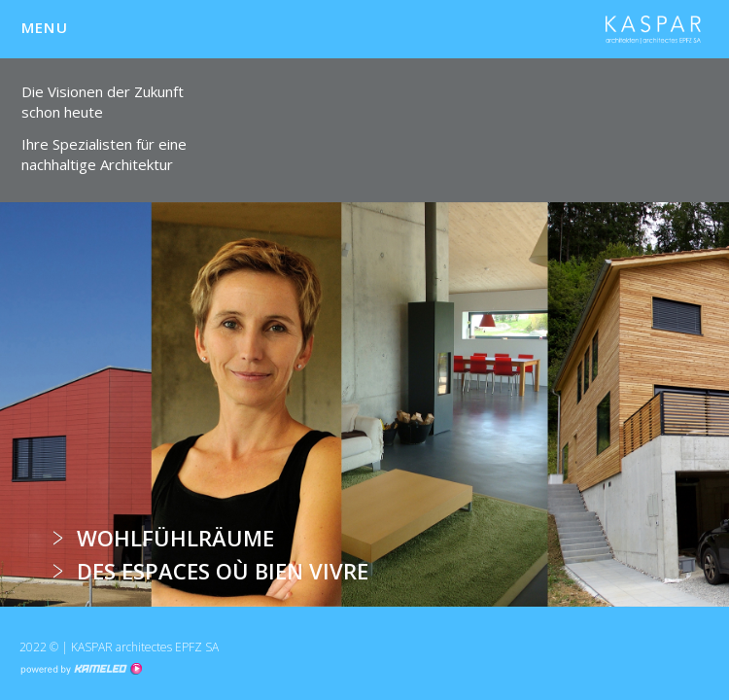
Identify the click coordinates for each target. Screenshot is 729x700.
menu (53, 27)
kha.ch (653, 29)
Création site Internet (81, 669)
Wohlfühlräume (175, 538)
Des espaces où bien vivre (223, 571)
